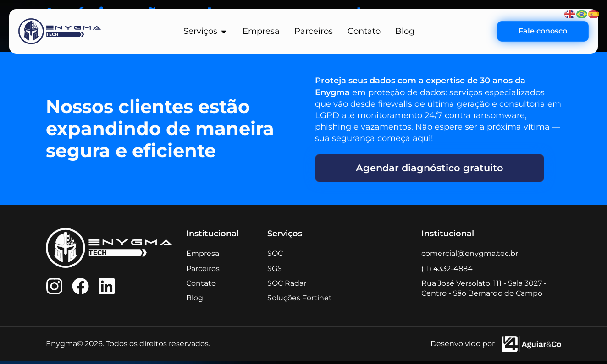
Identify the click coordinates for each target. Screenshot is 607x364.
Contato (201, 286)
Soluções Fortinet (300, 301)
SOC (275, 256)
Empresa (203, 256)
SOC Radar (287, 286)
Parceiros (203, 271)
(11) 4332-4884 (447, 271)
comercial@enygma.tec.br (470, 256)
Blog (195, 301)
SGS (275, 271)
